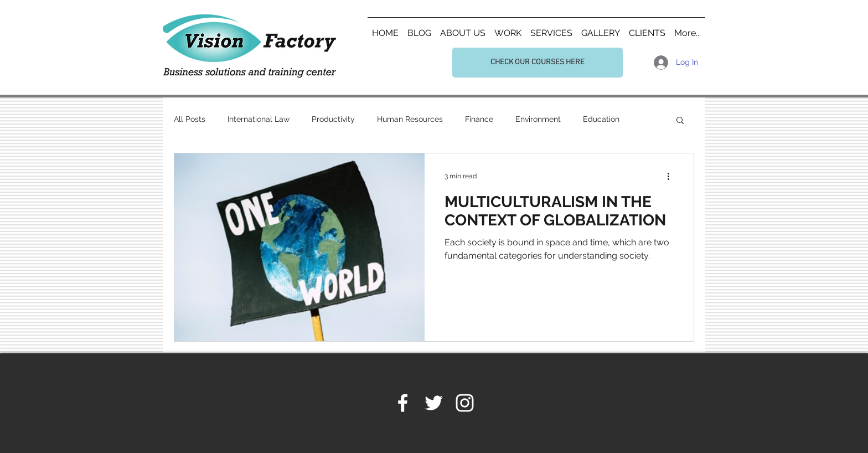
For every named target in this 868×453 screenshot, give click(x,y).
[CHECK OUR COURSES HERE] (538, 63)
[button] (680, 121)
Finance (479, 119)
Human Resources (410, 119)
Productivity (333, 119)
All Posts (190, 119)
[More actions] (672, 176)
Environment (538, 119)
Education (601, 119)
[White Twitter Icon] (434, 403)
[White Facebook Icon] (403, 403)
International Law (259, 119)
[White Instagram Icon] (465, 403)
